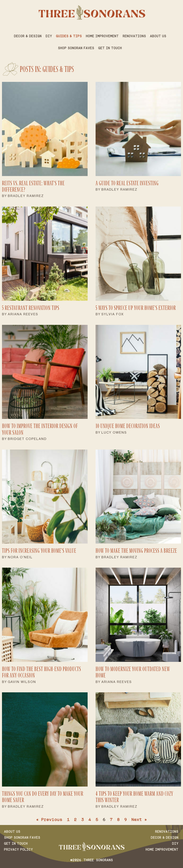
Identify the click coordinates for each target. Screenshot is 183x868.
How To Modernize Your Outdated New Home (133, 672)
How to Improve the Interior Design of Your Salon (40, 429)
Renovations (134, 36)
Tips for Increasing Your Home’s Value (39, 551)
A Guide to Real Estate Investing (127, 183)
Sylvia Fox (113, 314)
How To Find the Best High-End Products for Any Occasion (42, 672)
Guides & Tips (69, 36)
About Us (158, 36)
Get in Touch (110, 48)
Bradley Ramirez (26, 196)
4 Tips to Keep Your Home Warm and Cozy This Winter (134, 797)
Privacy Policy (18, 850)
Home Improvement (102, 36)
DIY (49, 36)
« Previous (49, 820)
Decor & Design (28, 36)
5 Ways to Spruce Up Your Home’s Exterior (136, 308)
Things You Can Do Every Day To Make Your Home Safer (43, 797)
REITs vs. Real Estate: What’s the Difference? (33, 186)
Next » (139, 820)
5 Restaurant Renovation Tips (31, 308)
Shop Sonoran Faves (76, 48)
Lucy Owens (114, 432)
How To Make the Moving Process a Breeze (136, 551)
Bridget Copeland (27, 439)
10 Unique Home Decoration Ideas (128, 426)
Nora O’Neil (20, 557)
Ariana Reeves (23, 314)
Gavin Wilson (22, 682)
